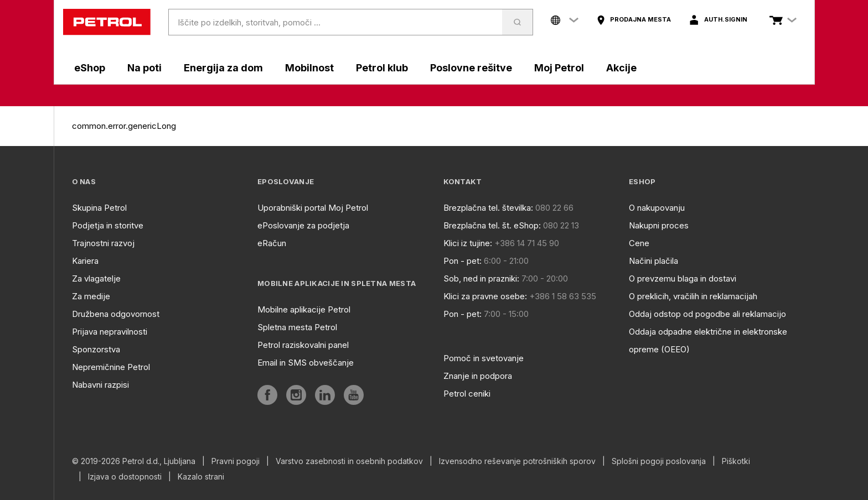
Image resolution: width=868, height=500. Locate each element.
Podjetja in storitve (108, 225)
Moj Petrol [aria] (559, 68)
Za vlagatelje (96, 278)
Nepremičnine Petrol (111, 367)
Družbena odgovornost (116, 314)
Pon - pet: (463, 261)
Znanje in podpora (478, 376)
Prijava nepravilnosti (110, 332)
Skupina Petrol (99, 208)
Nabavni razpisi (100, 385)
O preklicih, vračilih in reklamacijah (693, 296)
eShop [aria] (90, 68)
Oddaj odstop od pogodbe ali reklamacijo (707, 314)
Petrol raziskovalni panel (303, 345)
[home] (107, 22)
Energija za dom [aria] (223, 68)
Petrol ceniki (467, 394)
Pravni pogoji (236, 461)
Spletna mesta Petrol (297, 327)
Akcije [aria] (621, 68)
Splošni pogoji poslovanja (659, 461)
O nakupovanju (657, 208)
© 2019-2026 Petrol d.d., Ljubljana (134, 461)
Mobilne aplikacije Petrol (304, 309)
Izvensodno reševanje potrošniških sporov (517, 461)
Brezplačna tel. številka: (488, 208)
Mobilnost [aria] (309, 68)
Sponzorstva (96, 349)
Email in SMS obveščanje (306, 363)
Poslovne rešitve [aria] (471, 68)
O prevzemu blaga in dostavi (683, 278)
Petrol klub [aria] (382, 68)
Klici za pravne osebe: (485, 296)
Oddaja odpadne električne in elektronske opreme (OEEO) (708, 340)
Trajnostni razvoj (103, 243)
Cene (639, 243)
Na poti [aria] (144, 68)
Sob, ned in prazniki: (481, 278)
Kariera (85, 261)
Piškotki (736, 461)
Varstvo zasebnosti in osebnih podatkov (349, 461)
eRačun (272, 243)
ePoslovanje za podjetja (303, 225)
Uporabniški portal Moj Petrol (313, 208)
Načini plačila (653, 261)
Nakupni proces (659, 225)
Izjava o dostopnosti (125, 477)
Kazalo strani (201, 477)
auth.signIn (726, 19)
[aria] (634, 20)
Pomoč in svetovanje (484, 358)
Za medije (91, 296)
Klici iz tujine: (468, 243)
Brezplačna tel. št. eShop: (492, 225)
